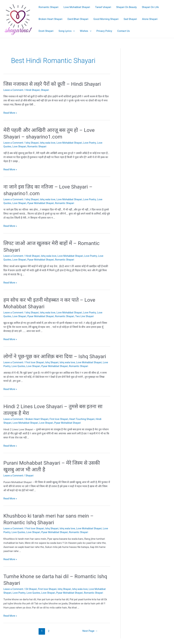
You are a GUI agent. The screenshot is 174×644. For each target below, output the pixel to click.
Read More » (10, 113)
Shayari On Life (150, 7)
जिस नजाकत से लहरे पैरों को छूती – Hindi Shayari (52, 84)
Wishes (86, 31)
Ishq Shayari (33, 143)
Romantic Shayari (49, 7)
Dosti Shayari (46, 31)
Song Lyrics (67, 31)
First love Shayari (36, 362)
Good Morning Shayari (106, 19)
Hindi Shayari (34, 90)
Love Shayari (20, 146)
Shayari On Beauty (127, 7)
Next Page (90, 630)
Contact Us (124, 31)
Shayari (46, 90)
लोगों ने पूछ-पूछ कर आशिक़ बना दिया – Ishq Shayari (55, 356)
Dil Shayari (32, 588)
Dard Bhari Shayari (78, 19)
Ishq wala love (49, 143)
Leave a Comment (14, 90)
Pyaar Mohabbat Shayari (42, 203)
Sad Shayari (130, 19)
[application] (73, 31)
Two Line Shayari (87, 316)
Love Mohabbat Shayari (77, 7)
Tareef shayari (103, 7)
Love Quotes (25, 366)
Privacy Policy (104, 31)
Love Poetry (93, 143)
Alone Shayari (150, 19)
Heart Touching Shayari (85, 419)
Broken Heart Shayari (50, 19)
